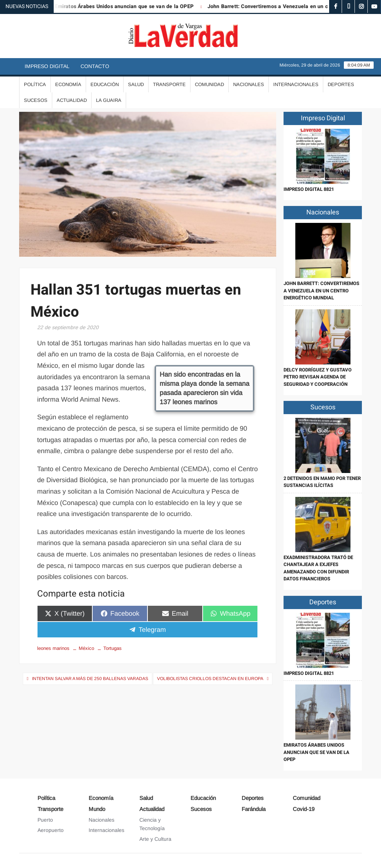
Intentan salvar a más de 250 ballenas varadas (90, 679)
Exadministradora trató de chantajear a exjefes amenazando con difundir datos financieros (318, 568)
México (86, 648)
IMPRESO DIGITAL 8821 (309, 189)
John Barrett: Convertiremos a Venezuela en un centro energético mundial (321, 291)
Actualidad (72, 100)
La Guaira (109, 100)
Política (35, 84)
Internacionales (296, 84)
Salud (136, 84)
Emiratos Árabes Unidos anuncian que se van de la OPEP (130, 6)
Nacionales (249, 84)
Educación (105, 84)
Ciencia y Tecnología (152, 824)
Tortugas (113, 648)
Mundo (97, 809)
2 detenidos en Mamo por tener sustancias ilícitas (322, 482)
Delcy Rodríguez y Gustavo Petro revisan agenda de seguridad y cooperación (318, 377)
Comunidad (209, 84)
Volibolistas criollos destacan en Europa (210, 679)
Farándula (254, 809)
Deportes (341, 84)
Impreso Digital (47, 66)
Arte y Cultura (155, 839)
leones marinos (53, 648)
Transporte (169, 84)
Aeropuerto (51, 830)
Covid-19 (304, 809)
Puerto (45, 820)
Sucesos (36, 100)
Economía (68, 84)
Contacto (95, 66)
